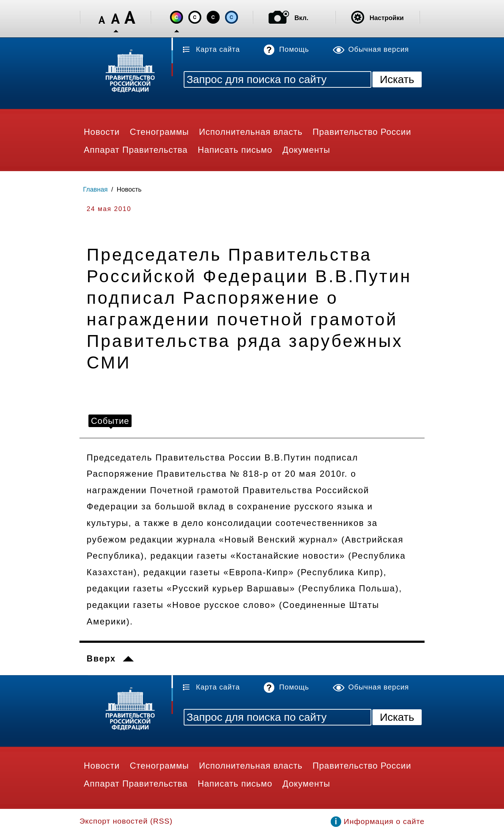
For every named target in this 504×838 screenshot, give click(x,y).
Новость (129, 189)
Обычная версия (379, 49)
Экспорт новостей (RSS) (126, 821)
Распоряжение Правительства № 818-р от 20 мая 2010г (216, 474)
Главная (95, 189)
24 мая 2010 (109, 209)
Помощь (294, 49)
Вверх (101, 659)
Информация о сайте (384, 821)
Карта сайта (218, 49)
